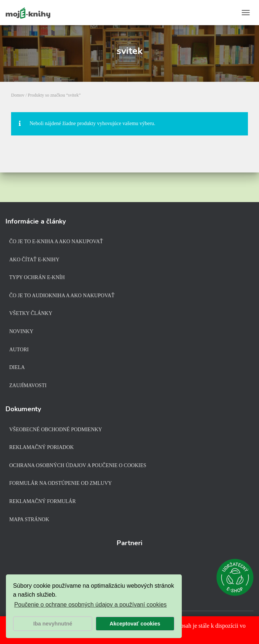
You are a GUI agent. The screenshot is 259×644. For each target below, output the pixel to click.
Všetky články (31, 313)
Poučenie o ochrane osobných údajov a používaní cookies (90, 605)
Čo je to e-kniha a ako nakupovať (56, 241)
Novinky (21, 331)
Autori (19, 350)
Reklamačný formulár (42, 501)
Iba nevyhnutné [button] (53, 624)
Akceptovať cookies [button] (135, 624)
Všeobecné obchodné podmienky (56, 430)
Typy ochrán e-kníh (37, 277)
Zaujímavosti (28, 385)
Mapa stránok (29, 519)
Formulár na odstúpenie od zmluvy (61, 483)
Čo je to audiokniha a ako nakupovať (62, 296)
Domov (18, 95)
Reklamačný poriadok (42, 447)
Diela (17, 367)
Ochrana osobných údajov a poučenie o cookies (78, 465)
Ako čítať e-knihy (34, 260)
